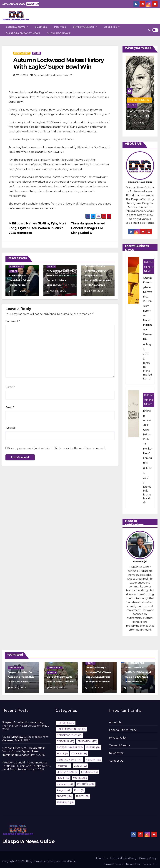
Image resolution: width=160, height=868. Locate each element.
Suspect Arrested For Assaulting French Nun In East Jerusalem (21, 677)
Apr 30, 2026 (58, 291)
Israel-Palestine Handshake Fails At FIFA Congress (20, 280)
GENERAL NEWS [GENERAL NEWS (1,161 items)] (69, 760)
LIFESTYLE (112, 27)
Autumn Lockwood (44, 75)
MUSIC (132, 105)
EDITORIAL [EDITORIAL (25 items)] (65, 741)
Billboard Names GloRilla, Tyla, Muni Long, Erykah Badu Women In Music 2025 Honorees (37, 228)
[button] (150, 30)
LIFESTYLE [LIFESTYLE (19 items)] (89, 772)
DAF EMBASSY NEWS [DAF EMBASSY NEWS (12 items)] (71, 729)
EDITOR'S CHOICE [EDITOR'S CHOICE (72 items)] (69, 735)
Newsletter (116, 753)
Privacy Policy (118, 738)
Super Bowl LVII (65, 75)
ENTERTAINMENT (85, 27)
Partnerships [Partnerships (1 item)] (65, 784)
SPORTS (36, 53)
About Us (115, 722)
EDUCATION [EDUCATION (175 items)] (87, 741)
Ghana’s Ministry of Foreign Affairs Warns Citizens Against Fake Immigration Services (24, 751)
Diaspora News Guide (29, 841)
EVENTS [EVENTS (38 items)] (93, 747)
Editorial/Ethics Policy (123, 730)
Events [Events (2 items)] (62, 754)
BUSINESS (41, 27)
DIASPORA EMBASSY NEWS (23, 33)
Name (10, 387)
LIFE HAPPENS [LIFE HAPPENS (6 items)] (67, 772)
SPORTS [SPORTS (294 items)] (64, 796)
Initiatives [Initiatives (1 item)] (63, 766)
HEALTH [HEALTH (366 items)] (93, 760)
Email (10, 407)
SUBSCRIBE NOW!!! (59, 33)
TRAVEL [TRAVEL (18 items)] (82, 796)
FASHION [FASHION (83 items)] (79, 754)
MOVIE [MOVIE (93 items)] (63, 778)
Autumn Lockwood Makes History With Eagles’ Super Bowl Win (59, 63)
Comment (13, 321)
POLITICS (60, 27)
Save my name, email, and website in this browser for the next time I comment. (57, 448)
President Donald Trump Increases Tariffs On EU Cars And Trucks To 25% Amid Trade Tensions (138, 672)
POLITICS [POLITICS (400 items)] (86, 784)
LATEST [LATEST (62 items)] (80, 766)
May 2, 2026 (18, 688)
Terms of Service (120, 745)
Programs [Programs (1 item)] (64, 790)
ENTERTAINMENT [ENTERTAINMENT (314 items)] (70, 747)
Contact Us (116, 761)
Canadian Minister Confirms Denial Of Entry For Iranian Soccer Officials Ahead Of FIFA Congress (97, 275)
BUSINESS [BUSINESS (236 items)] (66, 723)
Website (11, 428)
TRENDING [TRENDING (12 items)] (65, 802)
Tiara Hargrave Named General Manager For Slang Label (88, 228)
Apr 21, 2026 (137, 123)
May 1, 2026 (19, 291)
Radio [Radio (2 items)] (79, 790)
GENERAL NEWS (17, 27)
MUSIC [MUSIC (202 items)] (80, 778)
